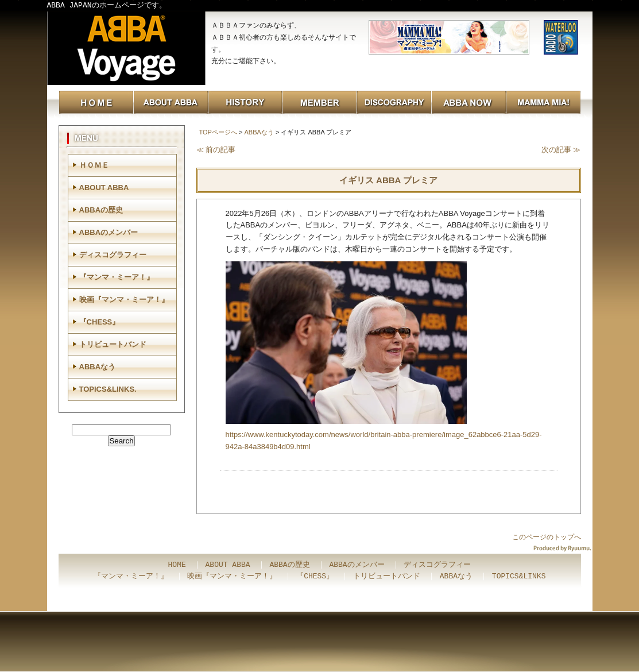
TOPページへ (218, 132)
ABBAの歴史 (101, 210)
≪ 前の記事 (216, 150)
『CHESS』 (100, 322)
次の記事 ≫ (561, 150)
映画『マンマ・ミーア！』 (124, 300)
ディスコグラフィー (113, 255)
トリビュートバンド (113, 344)
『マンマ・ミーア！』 (117, 277)
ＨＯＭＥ (94, 165)
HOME (177, 565)
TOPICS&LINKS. (108, 389)
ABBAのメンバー (109, 232)
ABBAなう (259, 132)
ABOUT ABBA (104, 188)
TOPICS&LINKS (519, 577)
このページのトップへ (547, 537)
